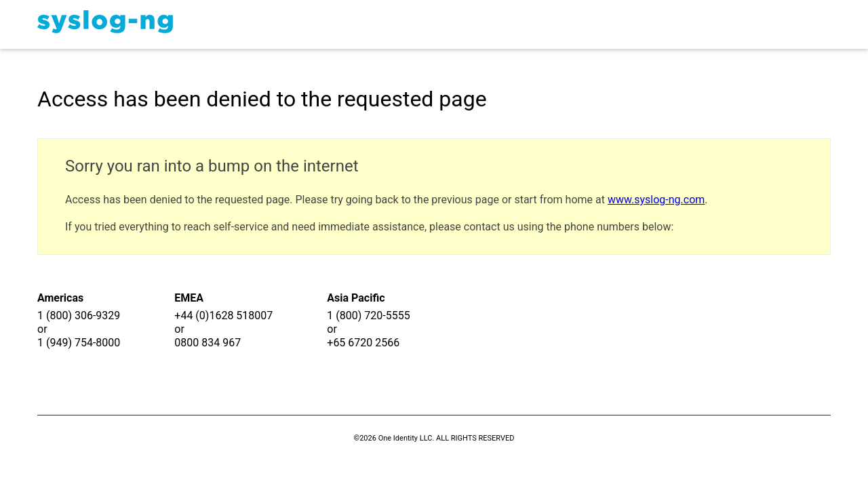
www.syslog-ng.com (656, 200)
